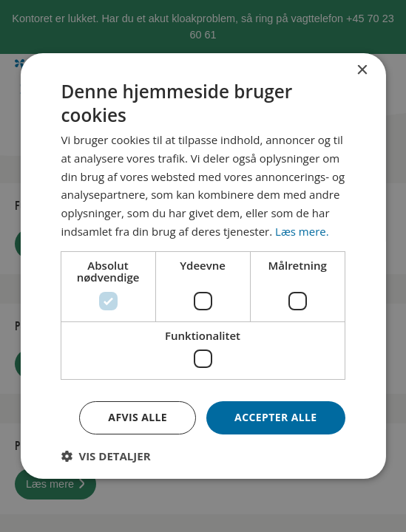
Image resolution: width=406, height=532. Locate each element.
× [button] (362, 71)
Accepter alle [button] (275, 417)
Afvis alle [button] (138, 417)
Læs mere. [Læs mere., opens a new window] (302, 231)
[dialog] (203, 266)
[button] (105, 456)
